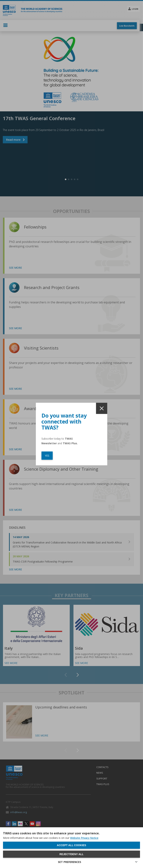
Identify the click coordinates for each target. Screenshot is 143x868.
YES (47, 455)
